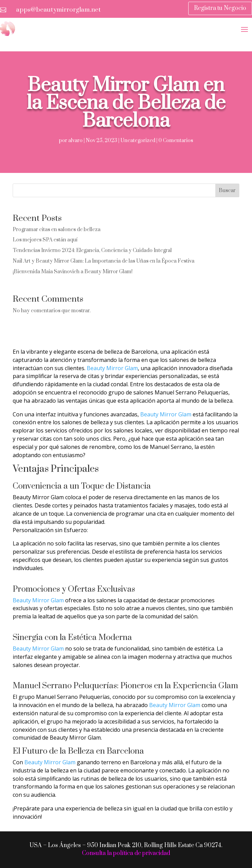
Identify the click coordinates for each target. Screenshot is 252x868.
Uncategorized (138, 141)
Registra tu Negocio (220, 8)
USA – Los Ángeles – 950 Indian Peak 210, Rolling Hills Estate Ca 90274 (125, 845)
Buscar (227, 191)
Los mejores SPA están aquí (45, 240)
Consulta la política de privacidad (126, 853)
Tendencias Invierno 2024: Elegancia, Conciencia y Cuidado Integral (92, 250)
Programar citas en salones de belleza (57, 230)
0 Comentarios (176, 141)
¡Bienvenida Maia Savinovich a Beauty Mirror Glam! (73, 272)
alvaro (75, 141)
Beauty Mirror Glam (112, 368)
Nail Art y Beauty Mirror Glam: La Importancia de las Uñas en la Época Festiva (104, 261)
